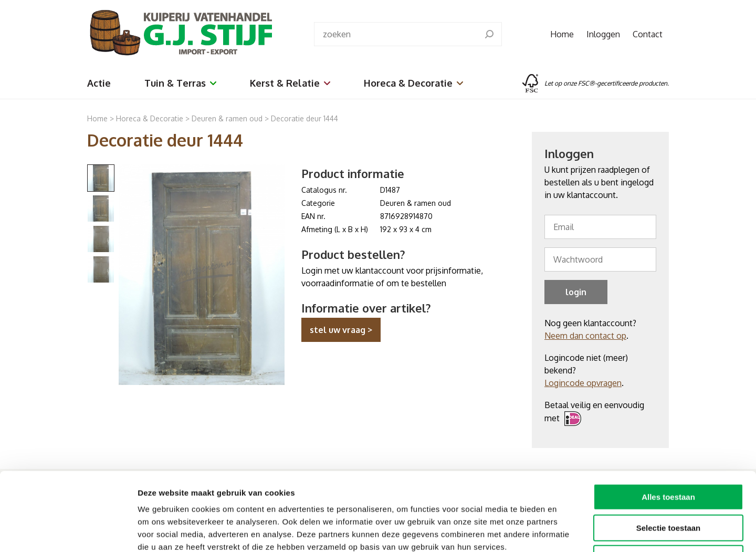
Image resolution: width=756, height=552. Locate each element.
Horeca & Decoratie (413, 83)
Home (562, 34)
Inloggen (603, 34)
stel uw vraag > (341, 330)
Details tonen (567, 531)
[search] (489, 34)
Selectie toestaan (669, 455)
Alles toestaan (668, 424)
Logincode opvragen (583, 383)
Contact (648, 34)
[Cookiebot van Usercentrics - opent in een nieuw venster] (68, 532)
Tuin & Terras (180, 83)
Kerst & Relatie (290, 83)
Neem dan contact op (585, 336)
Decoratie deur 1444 (304, 118)
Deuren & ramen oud (227, 118)
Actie (99, 83)
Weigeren (668, 485)
